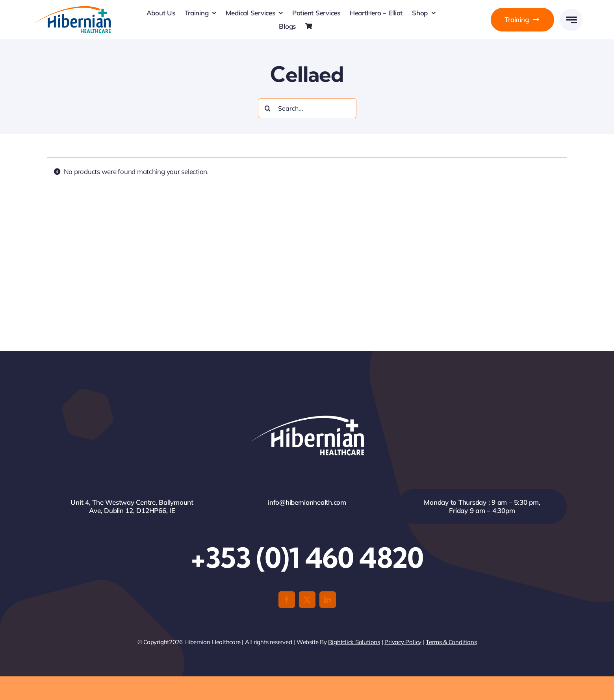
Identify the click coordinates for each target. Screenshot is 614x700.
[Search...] (307, 108)
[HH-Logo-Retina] (72, 8)
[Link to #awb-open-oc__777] (571, 20)
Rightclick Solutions (354, 642)
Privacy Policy (403, 642)
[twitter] (307, 600)
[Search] (268, 108)
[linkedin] (328, 600)
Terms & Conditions (451, 642)
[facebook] (287, 600)
